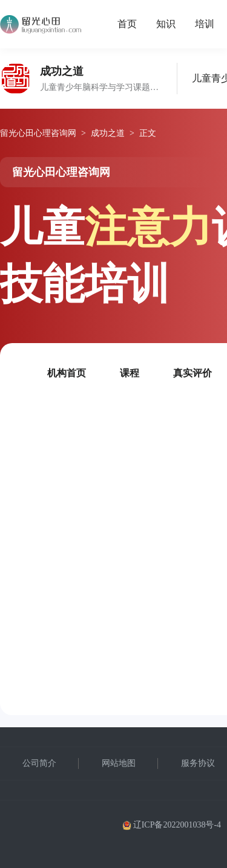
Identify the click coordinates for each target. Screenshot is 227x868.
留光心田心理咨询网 (38, 133)
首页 (127, 24)
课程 (130, 373)
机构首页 (67, 373)
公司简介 (39, 763)
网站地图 (119, 763)
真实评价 (192, 373)
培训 (205, 24)
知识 (166, 24)
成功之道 (108, 133)
